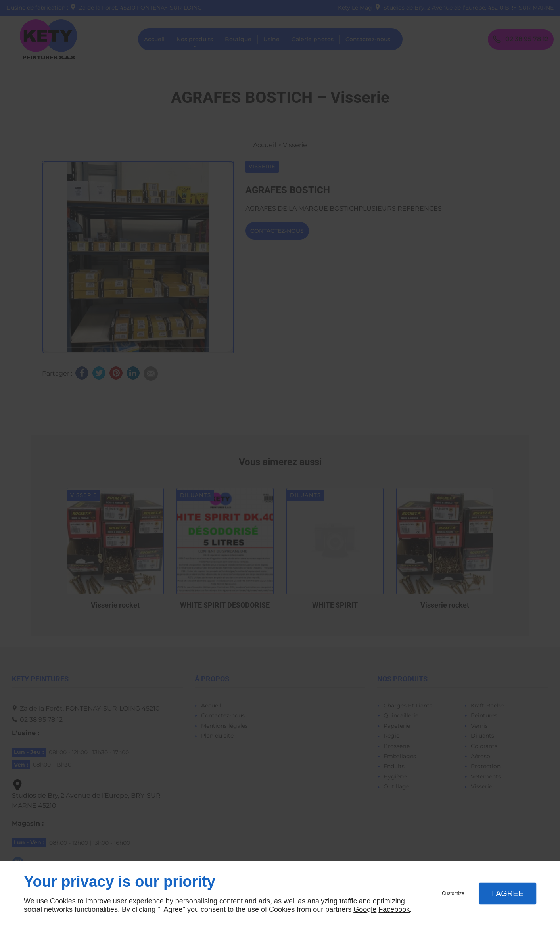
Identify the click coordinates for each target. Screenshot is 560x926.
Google (365, 909)
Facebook (394, 909)
